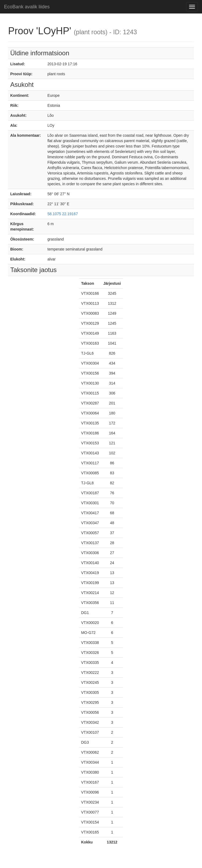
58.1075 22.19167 (63, 214)
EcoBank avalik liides (27, 7)
